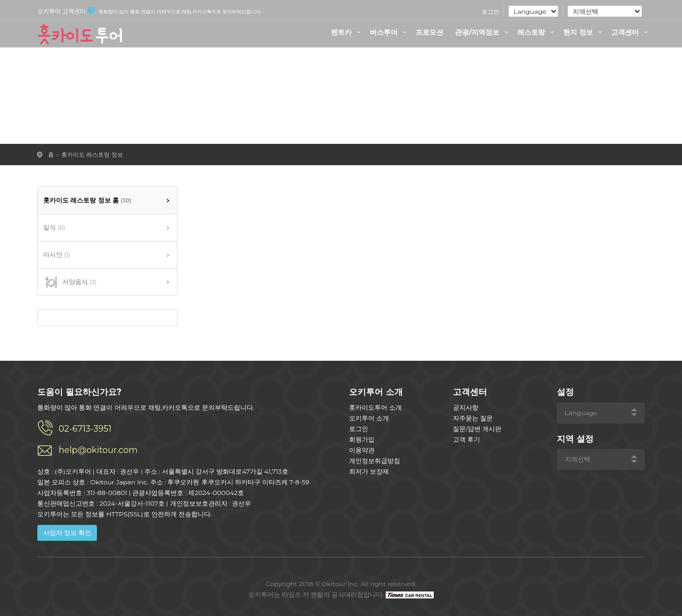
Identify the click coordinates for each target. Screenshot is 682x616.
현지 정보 (584, 32)
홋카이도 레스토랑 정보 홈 (87, 200)
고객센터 (631, 32)
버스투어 (389, 32)
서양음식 (70, 282)
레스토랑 (537, 32)
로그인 (490, 12)
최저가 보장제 (369, 471)
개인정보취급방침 (375, 461)
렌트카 (347, 32)
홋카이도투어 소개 (375, 407)
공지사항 (466, 407)
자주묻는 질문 (473, 418)
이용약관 (362, 450)
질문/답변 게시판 (477, 429)
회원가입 (362, 439)
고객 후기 (466, 439)
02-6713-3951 (85, 429)
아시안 (56, 254)
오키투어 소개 (369, 418)
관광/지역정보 (483, 32)
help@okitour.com (98, 450)
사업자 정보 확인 (67, 533)
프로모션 (429, 32)
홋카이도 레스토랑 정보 (92, 155)
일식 (54, 227)
